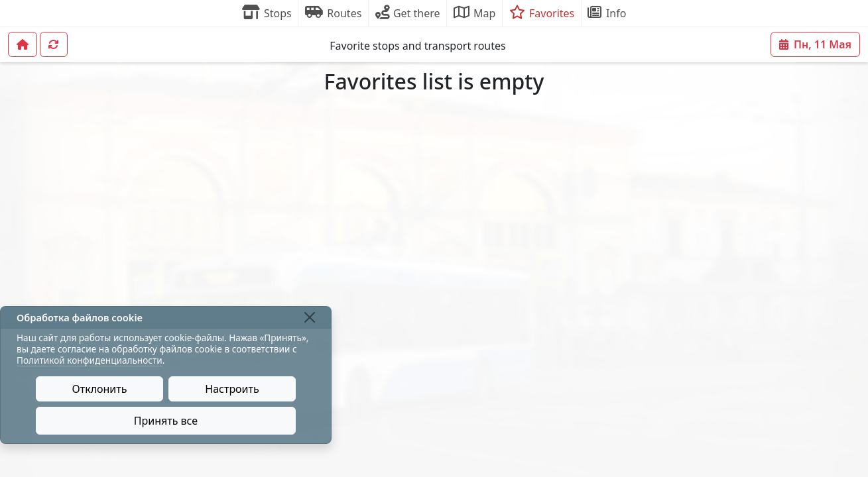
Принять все (166, 421)
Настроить (232, 389)
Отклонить (100, 389)
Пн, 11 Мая (815, 44)
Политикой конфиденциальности (90, 360)
